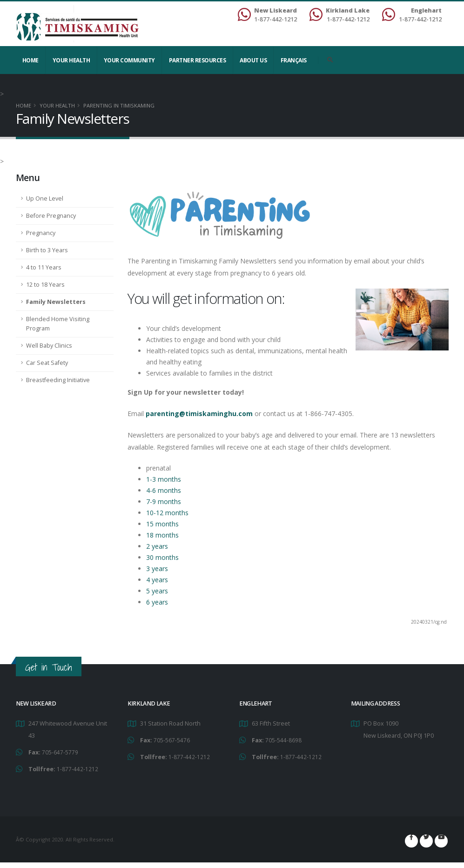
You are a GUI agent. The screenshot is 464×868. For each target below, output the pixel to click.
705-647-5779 (60, 752)
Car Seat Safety (47, 363)
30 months (162, 557)
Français (294, 60)
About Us (253, 60)
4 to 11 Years (44, 267)
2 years (157, 546)
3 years (157, 569)
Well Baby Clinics (49, 346)
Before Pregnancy (51, 216)
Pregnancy (41, 233)
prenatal (158, 468)
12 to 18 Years (45, 285)
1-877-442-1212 (77, 768)
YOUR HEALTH (71, 60)
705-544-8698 (283, 740)
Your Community (129, 60)
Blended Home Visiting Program (58, 324)
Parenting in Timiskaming (119, 105)
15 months (162, 524)
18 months (162, 535)
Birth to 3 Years (47, 250)
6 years (157, 602)
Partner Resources (198, 60)
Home (30, 60)
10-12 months (167, 513)
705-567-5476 (172, 740)
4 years (157, 580)
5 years (157, 591)
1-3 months (164, 479)
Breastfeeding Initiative (58, 380)
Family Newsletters (56, 302)
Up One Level (45, 198)
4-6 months (164, 490)
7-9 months (164, 501)
